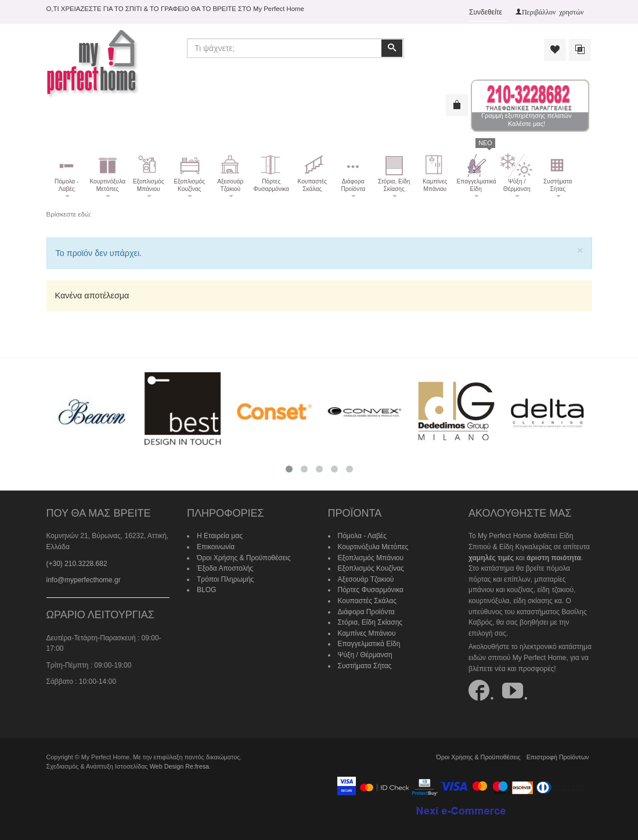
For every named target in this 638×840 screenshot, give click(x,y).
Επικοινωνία (216, 547)
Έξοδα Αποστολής (225, 568)
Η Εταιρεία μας (220, 536)
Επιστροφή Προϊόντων (558, 757)
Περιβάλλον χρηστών (553, 12)
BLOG (206, 590)
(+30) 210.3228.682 (77, 564)
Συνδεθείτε (486, 12)
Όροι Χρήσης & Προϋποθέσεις (244, 558)
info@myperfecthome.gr (84, 580)
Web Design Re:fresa (179, 766)
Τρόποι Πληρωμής (225, 579)
